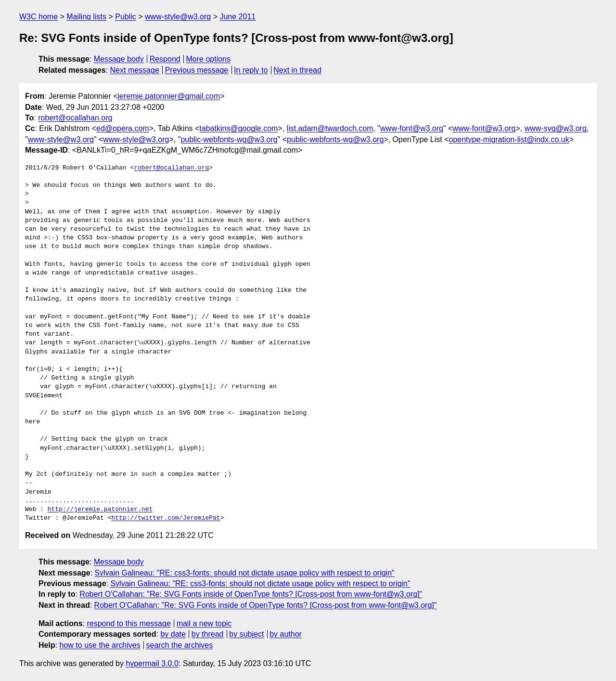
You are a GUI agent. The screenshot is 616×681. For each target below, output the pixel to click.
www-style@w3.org (178, 17)
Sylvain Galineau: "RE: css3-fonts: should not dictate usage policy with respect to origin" (245, 573)
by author (286, 634)
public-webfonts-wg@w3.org (229, 139)
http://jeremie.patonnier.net (100, 510)
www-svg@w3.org (556, 128)
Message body (119, 59)
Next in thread (297, 70)
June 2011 (237, 17)
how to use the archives (100, 645)
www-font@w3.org (412, 128)
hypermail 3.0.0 (152, 663)
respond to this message (128, 623)
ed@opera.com (123, 128)
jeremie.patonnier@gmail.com (169, 96)
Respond (165, 59)
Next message (135, 70)
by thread (208, 634)
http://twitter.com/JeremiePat (166, 518)
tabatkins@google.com (238, 128)
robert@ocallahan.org (75, 118)
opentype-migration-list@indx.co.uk (509, 139)
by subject (246, 634)
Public (126, 17)
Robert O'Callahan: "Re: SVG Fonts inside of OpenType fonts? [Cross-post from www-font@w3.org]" (251, 594)
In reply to (251, 70)
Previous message (197, 70)
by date (173, 634)
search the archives (180, 645)
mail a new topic (204, 623)
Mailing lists (86, 17)
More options (209, 59)
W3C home (38, 17)
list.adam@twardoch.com (330, 128)
